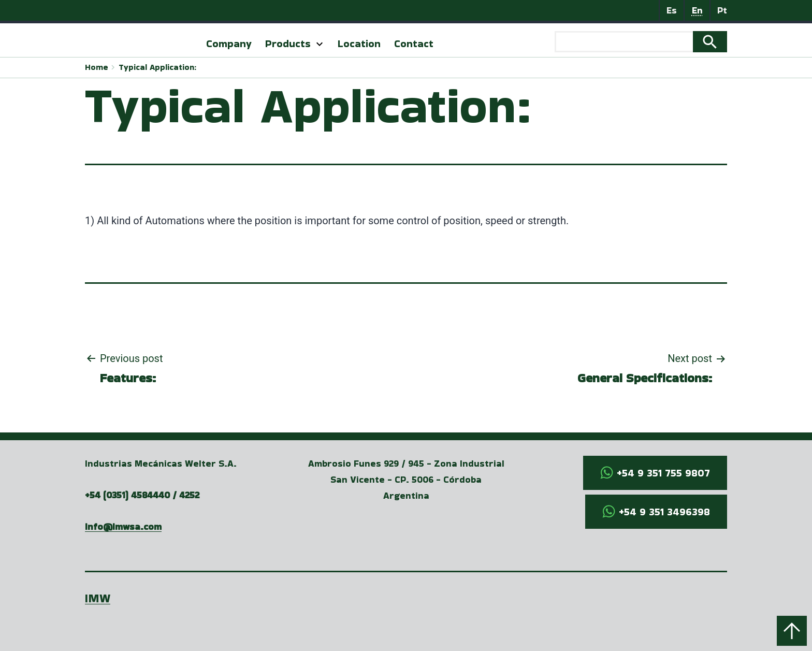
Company (229, 44)
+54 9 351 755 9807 (663, 473)
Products (288, 44)
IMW (98, 598)
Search (710, 42)
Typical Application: (157, 67)
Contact (414, 44)
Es (672, 10)
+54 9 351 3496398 (664, 512)
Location (359, 44)
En (697, 10)
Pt (722, 10)
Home (97, 67)
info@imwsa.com (123, 526)
